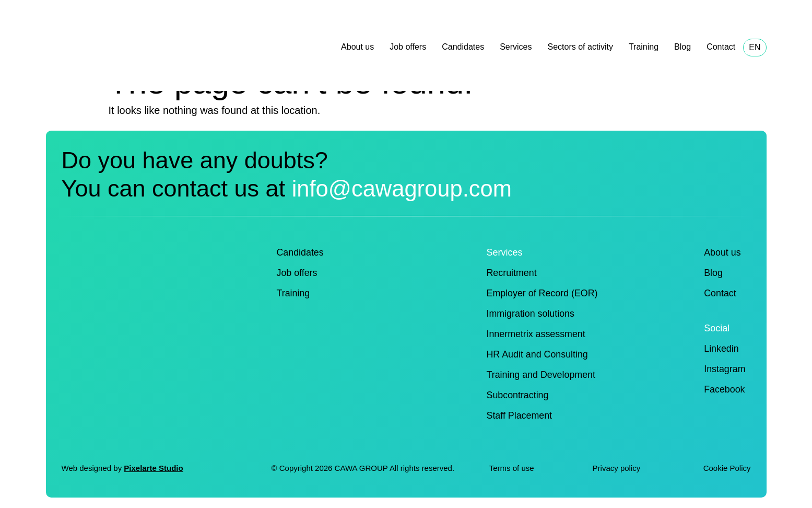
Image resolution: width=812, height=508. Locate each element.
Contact (721, 47)
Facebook (724, 389)
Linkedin (721, 349)
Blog (682, 47)
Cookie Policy (727, 468)
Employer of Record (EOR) (543, 293)
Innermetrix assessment (537, 334)
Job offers (408, 47)
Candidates (463, 47)
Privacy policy (618, 468)
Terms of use (512, 468)
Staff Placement (520, 415)
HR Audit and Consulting (538, 354)
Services (516, 47)
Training (644, 47)
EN (755, 47)
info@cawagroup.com (406, 188)
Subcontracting (518, 395)
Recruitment (512, 273)
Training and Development (542, 375)
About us (357, 47)
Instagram (724, 369)
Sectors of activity (580, 47)
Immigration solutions (531, 314)
